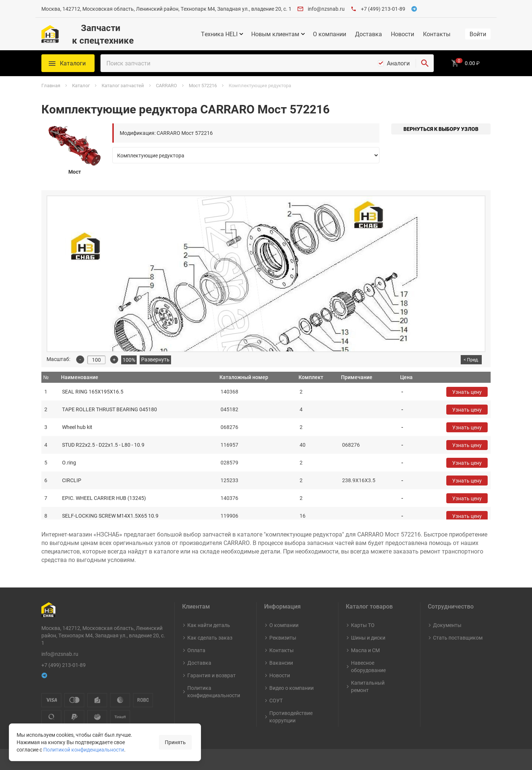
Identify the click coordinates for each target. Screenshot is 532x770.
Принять (175, 742)
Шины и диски (368, 638)
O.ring (69, 462)
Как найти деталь (209, 625)
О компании (330, 34)
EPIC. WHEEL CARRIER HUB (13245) (104, 498)
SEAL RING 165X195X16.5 (93, 391)
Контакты (437, 34)
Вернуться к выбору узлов (441, 129)
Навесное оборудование (368, 666)
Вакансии (281, 663)
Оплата (196, 650)
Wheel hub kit (77, 427)
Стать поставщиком (458, 638)
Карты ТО (363, 625)
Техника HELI (219, 34)
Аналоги (398, 63)
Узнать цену (467, 392)
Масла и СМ (365, 650)
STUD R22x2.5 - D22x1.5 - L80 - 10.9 (103, 445)
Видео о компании (291, 688)
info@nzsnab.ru (326, 9)
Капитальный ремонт (368, 686)
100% (129, 360)
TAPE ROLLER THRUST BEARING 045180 (110, 409)
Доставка (369, 34)
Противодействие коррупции (291, 717)
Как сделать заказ (210, 638)
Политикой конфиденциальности (84, 749)
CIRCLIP (72, 480)
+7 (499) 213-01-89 (383, 9)
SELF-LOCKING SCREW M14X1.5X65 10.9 (110, 516)
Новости (403, 34)
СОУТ (276, 700)
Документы (447, 625)
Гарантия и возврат (212, 675)
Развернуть (155, 359)
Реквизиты (283, 638)
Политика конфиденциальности (214, 691)
